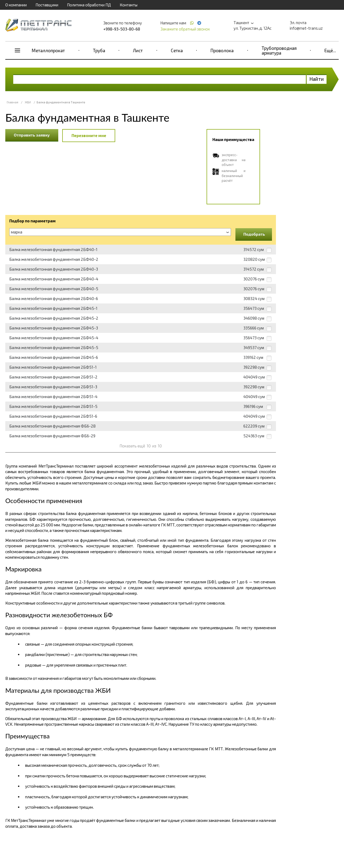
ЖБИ (28, 102)
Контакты (129, 5)
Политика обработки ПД (89, 5)
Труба (99, 50)
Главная (12, 102)
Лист (138, 50)
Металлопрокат (48, 50)
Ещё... (330, 50)
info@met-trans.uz (306, 28)
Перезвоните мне (89, 135)
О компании (16, 5)
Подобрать (254, 234)
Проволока (222, 50)
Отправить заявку (32, 135)
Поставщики (47, 5)
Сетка (177, 50)
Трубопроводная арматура (279, 50)
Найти (317, 79)
